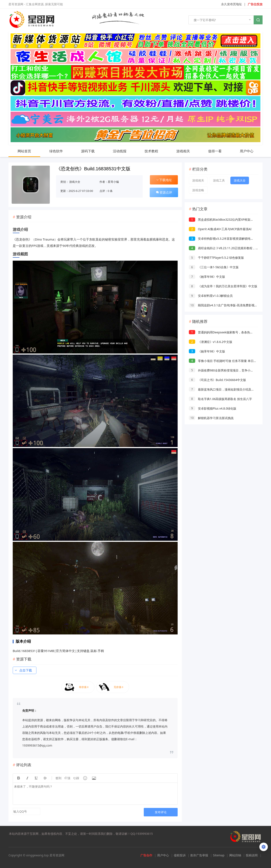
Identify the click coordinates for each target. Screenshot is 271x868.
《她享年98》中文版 (207, 277)
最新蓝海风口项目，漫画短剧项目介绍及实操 (223, 389)
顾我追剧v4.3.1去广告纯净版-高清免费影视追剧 (225, 305)
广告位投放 (255, 4)
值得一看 (219, 151)
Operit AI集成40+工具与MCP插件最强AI (220, 229)
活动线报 (124, 151)
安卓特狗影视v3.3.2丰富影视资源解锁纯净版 (223, 239)
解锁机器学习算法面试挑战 (211, 418)
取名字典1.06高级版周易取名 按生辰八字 (220, 399)
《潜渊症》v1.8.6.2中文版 (211, 342)
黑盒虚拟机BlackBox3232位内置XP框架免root (224, 219)
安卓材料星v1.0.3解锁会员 (211, 296)
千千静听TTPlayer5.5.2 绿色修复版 (216, 258)
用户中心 (251, 151)
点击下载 (23, 670)
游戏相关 (187, 151)
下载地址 (164, 180)
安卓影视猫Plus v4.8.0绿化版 (213, 408)
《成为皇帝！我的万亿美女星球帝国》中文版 (223, 286)
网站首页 (24, 151)
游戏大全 (75, 182)
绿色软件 (60, 151)
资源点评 (164, 192)
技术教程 (156, 151)
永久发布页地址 (231, 4)
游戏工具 (219, 180)
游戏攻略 (198, 190)
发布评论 (161, 812)
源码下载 (92, 151)
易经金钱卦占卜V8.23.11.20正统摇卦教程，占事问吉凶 (230, 248)
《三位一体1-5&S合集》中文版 (214, 267)
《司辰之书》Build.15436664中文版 (217, 380)
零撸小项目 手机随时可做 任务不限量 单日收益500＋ (228, 361)
